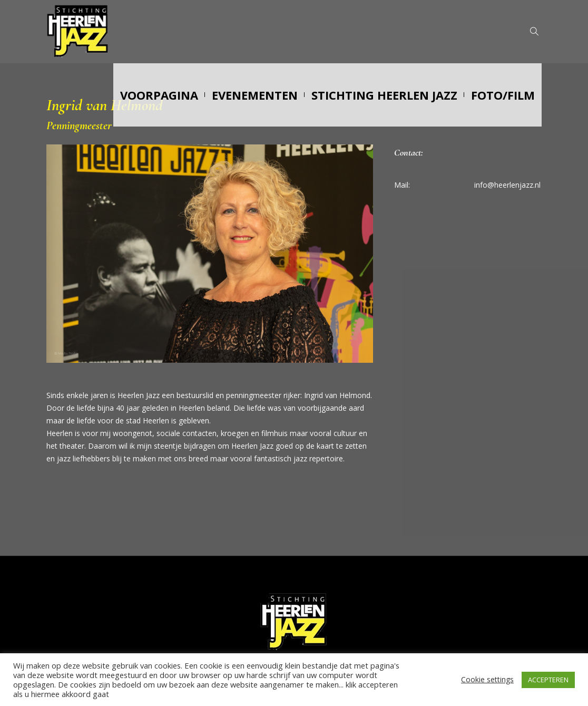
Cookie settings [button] (487, 679)
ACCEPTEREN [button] (548, 680)
